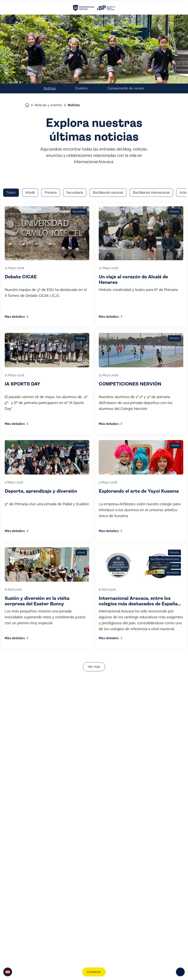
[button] (8, 971)
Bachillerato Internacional (151, 61)
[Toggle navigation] (180, 971)
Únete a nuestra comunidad (52, 943)
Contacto (94, 971)
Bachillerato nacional (108, 61)
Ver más (94, 535)
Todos (11, 61)
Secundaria (75, 61)
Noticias (50, 18)
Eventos (82, 18)
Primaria (51, 61)
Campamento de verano (126, 18)
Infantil (30, 61)
